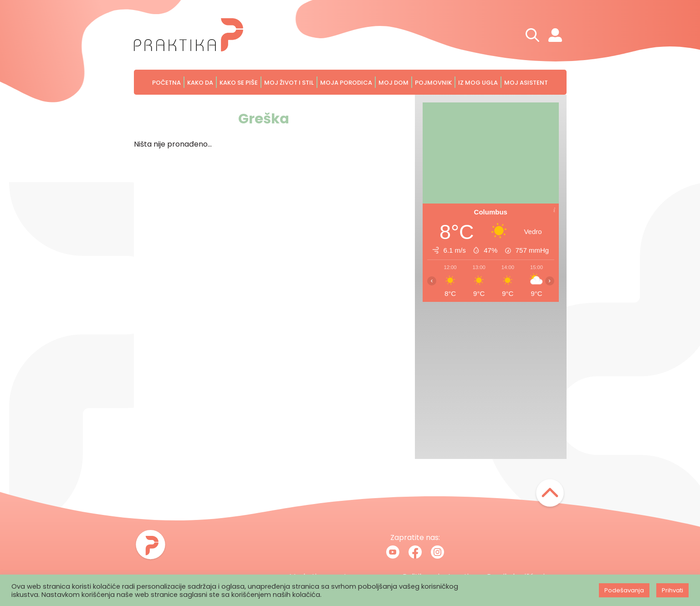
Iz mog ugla (478, 83)
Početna (166, 83)
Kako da (200, 83)
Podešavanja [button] (624, 590)
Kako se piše (239, 83)
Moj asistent (526, 83)
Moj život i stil (289, 83)
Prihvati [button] (672, 590)
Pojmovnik (433, 83)
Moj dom (393, 83)
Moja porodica (346, 83)
